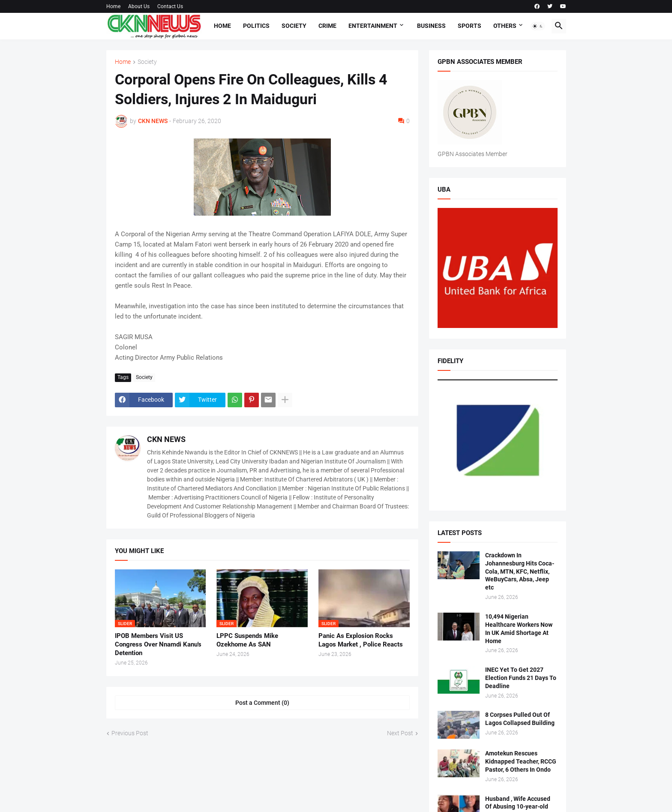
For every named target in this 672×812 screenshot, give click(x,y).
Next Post (400, 733)
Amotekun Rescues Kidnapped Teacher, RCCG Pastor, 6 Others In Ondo (521, 761)
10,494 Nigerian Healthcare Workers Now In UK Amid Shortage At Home (519, 629)
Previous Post (130, 733)
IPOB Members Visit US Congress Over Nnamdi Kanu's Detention (158, 645)
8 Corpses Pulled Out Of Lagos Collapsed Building (520, 719)
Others (505, 26)
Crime (327, 26)
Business (431, 26)
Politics (256, 26)
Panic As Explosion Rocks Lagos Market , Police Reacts (361, 640)
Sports (469, 26)
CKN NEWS (166, 439)
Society (294, 26)
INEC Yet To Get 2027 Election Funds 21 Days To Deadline (521, 678)
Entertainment (373, 26)
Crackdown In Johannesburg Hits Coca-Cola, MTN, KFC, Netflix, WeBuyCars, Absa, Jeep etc (520, 571)
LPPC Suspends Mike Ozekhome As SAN (247, 640)
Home (113, 6)
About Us (139, 6)
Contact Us (170, 6)
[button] (538, 26)
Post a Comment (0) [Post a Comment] (262, 703)
